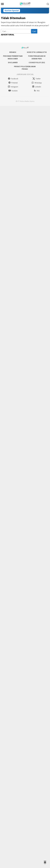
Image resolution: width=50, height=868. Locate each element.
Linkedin (37, 87)
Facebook (13, 79)
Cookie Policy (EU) (37, 63)
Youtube (13, 91)
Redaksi (13, 52)
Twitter (37, 79)
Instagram (13, 87)
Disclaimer (13, 63)
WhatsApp (37, 83)
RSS (37, 91)
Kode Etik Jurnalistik (37, 52)
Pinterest (13, 83)
